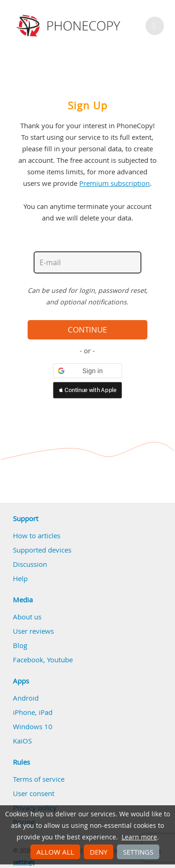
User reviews (33, 631)
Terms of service (39, 779)
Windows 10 (33, 726)
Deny (99, 852)
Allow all (55, 852)
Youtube (60, 660)
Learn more (139, 837)
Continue (87, 330)
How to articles (37, 535)
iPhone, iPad (33, 712)
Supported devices (42, 550)
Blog (20, 645)
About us (27, 617)
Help (20, 578)
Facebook (28, 660)
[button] (87, 371)
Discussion (30, 564)
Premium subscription (114, 183)
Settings (138, 852)
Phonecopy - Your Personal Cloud (70, 26)
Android (26, 698)
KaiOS (22, 741)
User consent (34, 793)
